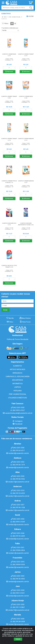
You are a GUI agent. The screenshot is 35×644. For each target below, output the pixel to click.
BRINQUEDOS (17, 373)
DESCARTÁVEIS (18, 380)
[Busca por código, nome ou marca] (15, 8)
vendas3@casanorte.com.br (17, 525)
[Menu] (3, 3)
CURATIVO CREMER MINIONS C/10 (26, 139)
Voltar (30, 16)
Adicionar (9, 72)
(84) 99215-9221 (18, 593)
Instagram (17, 421)
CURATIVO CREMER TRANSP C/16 (9, 139)
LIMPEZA (18, 387)
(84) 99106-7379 (18, 465)
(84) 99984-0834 (18, 550)
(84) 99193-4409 (18, 536)
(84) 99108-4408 (18, 622)
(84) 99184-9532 (18, 479)
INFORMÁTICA (17, 384)
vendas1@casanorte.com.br (17, 553)
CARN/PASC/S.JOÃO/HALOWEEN (18, 377)
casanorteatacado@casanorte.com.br (18, 413)
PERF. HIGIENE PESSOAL (18, 394)
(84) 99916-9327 (18, 410)
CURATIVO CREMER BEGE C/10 (9, 55)
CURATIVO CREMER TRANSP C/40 (9, 97)
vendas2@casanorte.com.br (17, 567)
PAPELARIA (18, 391)
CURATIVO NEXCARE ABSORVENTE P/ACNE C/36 (26, 224)
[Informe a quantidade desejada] (9, 68)
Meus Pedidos (25, 318)
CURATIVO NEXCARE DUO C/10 (9, 224)
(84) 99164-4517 (18, 450)
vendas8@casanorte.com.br (17, 539)
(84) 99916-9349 (18, 522)
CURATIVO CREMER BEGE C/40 (26, 97)
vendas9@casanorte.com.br (17, 596)
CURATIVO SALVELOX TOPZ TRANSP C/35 (9, 266)
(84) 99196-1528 (18, 508)
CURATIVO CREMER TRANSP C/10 (26, 55)
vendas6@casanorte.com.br (17, 582)
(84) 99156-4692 (18, 579)
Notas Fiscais (25, 322)
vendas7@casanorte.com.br (17, 624)
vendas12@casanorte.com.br (17, 510)
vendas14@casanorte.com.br (17, 496)
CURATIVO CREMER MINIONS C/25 (26, 182)
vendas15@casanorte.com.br (17, 482)
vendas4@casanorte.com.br (17, 468)
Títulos (10, 322)
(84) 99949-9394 (18, 565)
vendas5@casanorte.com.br (17, 453)
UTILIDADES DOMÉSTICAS (18, 398)
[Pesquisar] (31, 8)
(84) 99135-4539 (18, 493)
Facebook (17, 424)
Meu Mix (10, 318)
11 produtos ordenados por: (10, 28)
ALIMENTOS (17, 366)
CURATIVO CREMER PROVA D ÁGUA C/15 (9, 182)
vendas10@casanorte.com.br (17, 610)
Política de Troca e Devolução (18, 339)
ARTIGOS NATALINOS (18, 369)
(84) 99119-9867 (18, 607)
